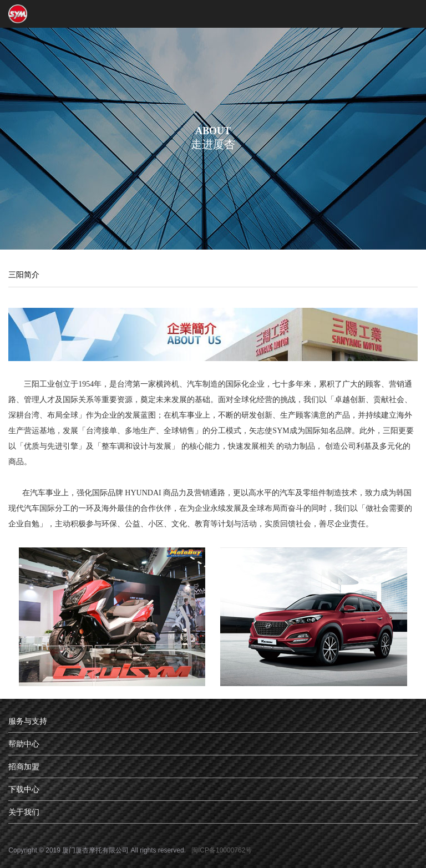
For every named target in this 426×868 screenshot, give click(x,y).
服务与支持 (28, 721)
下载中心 (24, 789)
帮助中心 (24, 744)
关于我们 (24, 812)
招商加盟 (24, 767)
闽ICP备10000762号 (222, 850)
